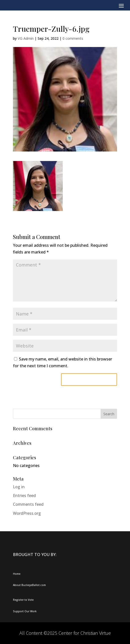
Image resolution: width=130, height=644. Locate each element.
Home (17, 574)
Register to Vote (23, 600)
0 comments (73, 38)
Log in (19, 487)
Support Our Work (25, 611)
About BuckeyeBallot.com (29, 585)
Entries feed (24, 495)
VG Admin (26, 38)
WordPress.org (27, 513)
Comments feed (28, 504)
